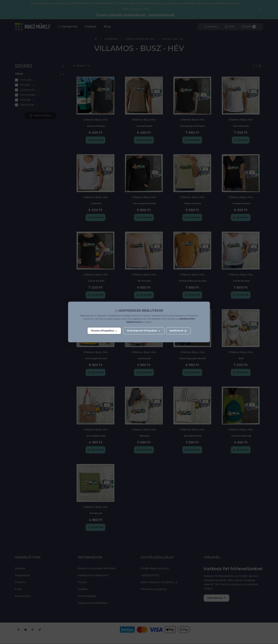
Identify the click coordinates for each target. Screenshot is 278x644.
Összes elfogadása (104, 331)
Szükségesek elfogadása (144, 331)
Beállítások (178, 331)
